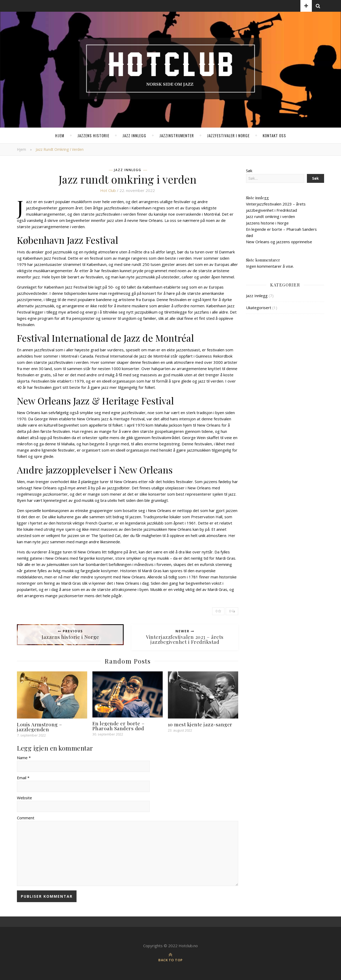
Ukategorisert (259, 308)
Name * (24, 758)
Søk (249, 171)
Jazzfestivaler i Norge (228, 135)
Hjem (60, 135)
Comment (26, 818)
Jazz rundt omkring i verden (270, 216)
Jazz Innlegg (134, 135)
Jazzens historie (93, 135)
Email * (23, 778)
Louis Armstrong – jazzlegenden (40, 727)
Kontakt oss (274, 135)
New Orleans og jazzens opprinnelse (279, 242)
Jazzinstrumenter (177, 135)
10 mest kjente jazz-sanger (200, 724)
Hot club (108, 190)
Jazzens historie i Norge (267, 223)
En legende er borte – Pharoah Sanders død (119, 726)
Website (24, 798)
